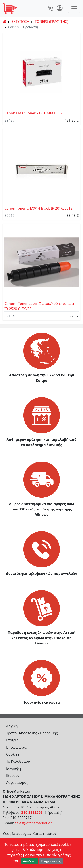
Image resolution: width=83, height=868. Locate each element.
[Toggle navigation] (74, 8)
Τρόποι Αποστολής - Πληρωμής (32, 733)
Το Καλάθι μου (18, 761)
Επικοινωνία (16, 747)
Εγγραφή (14, 768)
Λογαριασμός (17, 782)
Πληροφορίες (51, 861)
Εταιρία (12, 740)
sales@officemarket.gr (33, 823)
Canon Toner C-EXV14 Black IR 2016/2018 (39, 208)
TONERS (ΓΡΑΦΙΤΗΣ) (51, 22)
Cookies (13, 754)
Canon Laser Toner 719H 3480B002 (34, 113)
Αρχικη (12, 726)
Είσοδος (13, 775)
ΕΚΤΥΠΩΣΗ (20, 22)
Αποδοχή (30, 861)
